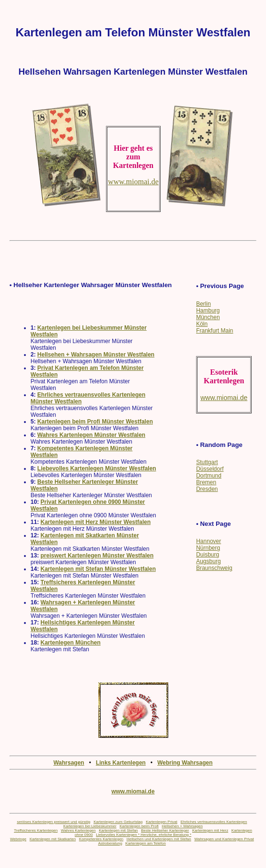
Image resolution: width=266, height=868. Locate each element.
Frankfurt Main (214, 331)
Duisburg (208, 555)
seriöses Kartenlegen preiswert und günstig (53, 822)
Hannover (208, 541)
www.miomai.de (133, 791)
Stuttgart (207, 462)
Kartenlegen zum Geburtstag (118, 822)
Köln (202, 324)
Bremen (206, 482)
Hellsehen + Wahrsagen (182, 826)
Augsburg (208, 561)
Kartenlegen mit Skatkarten (53, 839)
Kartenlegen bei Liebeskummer (90, 826)
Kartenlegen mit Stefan (118, 830)
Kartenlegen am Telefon (146, 843)
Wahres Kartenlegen (78, 830)
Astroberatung (110, 843)
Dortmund (209, 476)
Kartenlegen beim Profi (139, 826)
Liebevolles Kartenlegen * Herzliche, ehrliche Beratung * (144, 835)
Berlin (203, 304)
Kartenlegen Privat (162, 822)
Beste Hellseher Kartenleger (165, 830)
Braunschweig (214, 568)
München (208, 317)
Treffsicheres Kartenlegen (36, 830)
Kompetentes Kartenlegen (101, 839)
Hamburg (208, 311)
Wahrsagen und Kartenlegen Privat (224, 839)
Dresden (207, 489)
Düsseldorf (210, 469)
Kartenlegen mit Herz (210, 830)
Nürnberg (208, 548)
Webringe (18, 839)
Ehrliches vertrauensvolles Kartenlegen (214, 822)
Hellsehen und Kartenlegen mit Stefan (159, 839)
